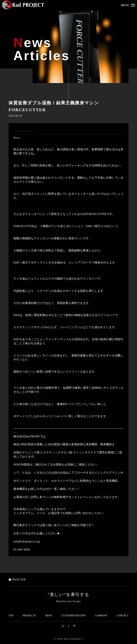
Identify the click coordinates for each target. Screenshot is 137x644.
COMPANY (101, 616)
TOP (11, 616)
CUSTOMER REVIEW (74, 616)
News (17, 138)
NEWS (49, 616)
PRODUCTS (29, 616)
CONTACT (123, 616)
